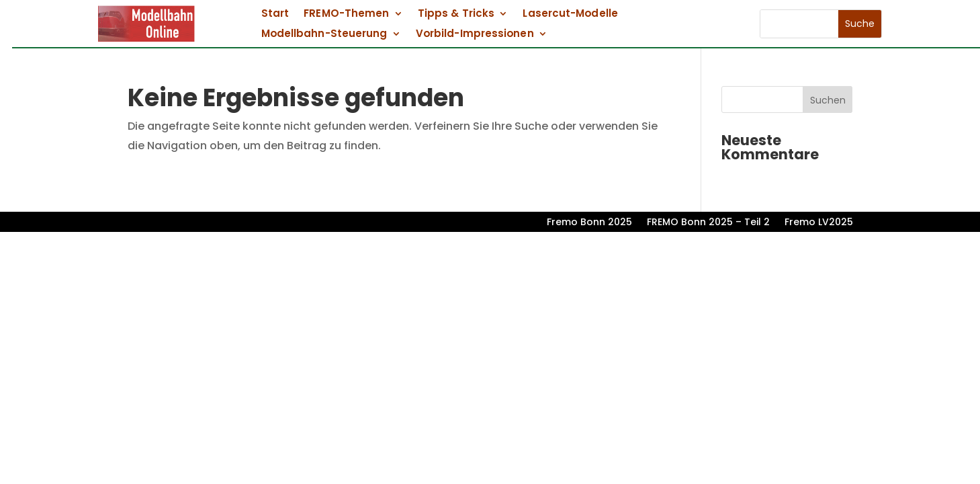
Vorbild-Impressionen (475, 35)
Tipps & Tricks (456, 14)
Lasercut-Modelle (571, 14)
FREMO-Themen (346, 14)
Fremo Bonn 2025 (589, 223)
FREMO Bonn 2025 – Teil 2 (708, 223)
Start (275, 14)
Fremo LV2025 (819, 223)
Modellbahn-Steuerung (324, 35)
